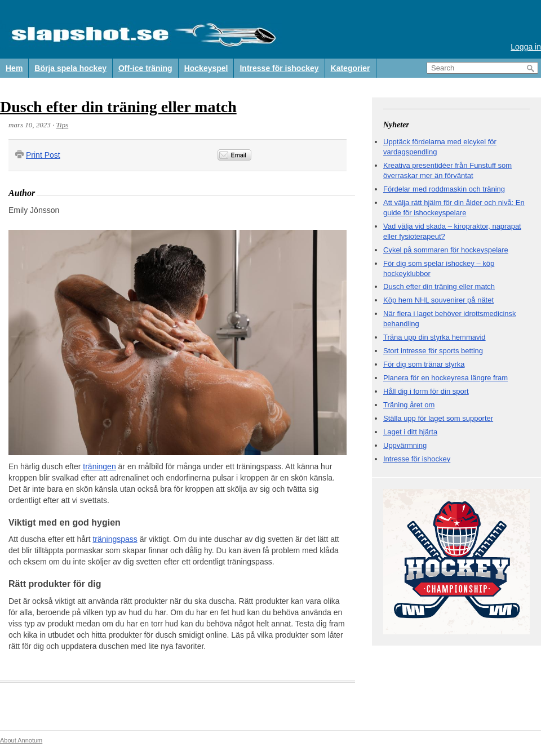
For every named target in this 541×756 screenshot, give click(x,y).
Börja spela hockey (70, 68)
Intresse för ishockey (279, 68)
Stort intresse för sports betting (433, 351)
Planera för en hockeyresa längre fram (445, 378)
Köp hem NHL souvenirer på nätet (438, 300)
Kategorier (351, 68)
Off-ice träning (145, 68)
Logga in (526, 47)
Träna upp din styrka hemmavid (434, 337)
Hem (14, 68)
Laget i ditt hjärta (410, 432)
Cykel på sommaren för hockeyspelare (446, 250)
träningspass (115, 539)
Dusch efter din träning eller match (118, 107)
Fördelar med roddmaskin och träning (444, 189)
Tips (63, 125)
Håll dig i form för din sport (426, 391)
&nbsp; (314, 155)
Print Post (43, 155)
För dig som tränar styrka (424, 364)
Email (234, 155)
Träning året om (409, 405)
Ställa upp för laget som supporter (438, 418)
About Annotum (21, 740)
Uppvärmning (405, 445)
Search (531, 68)
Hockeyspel (206, 68)
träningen (99, 466)
